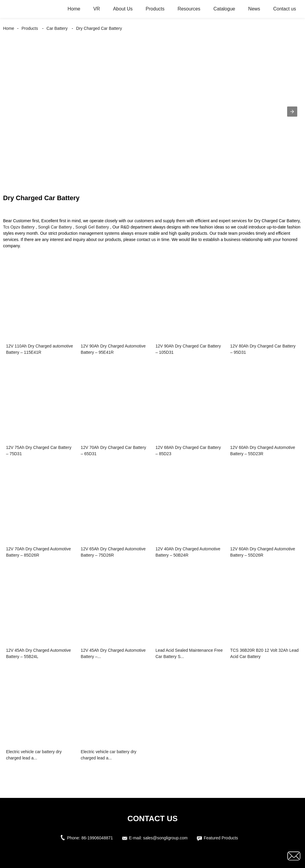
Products (155, 9)
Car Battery (57, 28)
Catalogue (224, 9)
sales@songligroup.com (165, 838)
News (254, 9)
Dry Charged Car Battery (99, 28)
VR (97, 9)
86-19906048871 (97, 838)
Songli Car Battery (55, 227)
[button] (292, 112)
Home (74, 9)
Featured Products (221, 838)
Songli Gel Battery (92, 227)
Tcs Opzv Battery (19, 227)
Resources (189, 9)
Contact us (284, 9)
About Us (123, 9)
